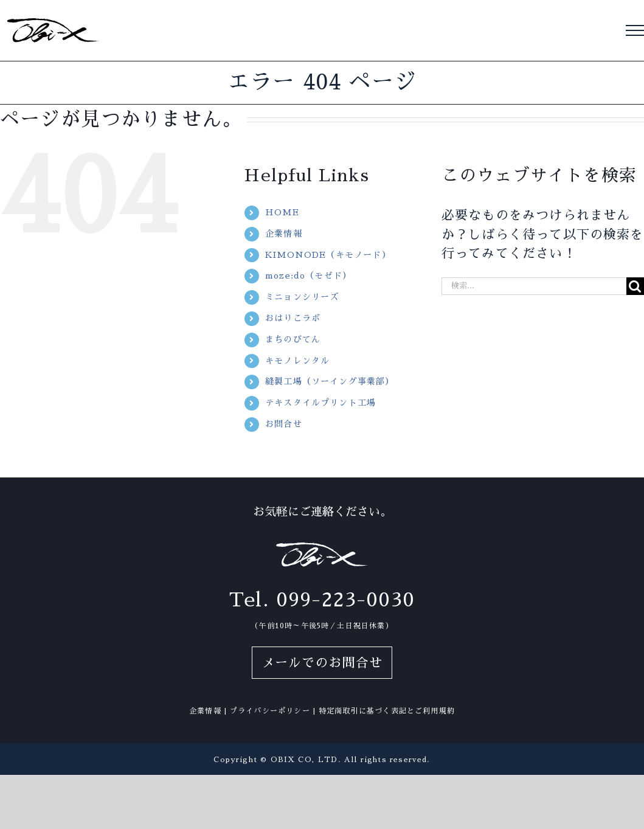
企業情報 (284, 234)
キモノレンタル (297, 361)
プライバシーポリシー (270, 711)
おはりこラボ (293, 318)
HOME (282, 212)
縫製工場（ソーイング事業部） (330, 381)
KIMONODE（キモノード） (328, 255)
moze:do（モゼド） (308, 276)
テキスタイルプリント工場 (320, 403)
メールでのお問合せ (322, 663)
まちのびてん (293, 339)
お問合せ (284, 424)
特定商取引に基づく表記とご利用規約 (387, 711)
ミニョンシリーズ (302, 297)
